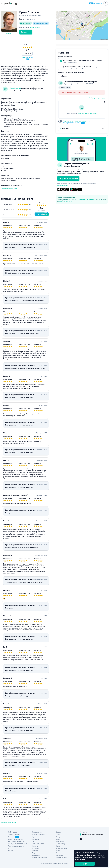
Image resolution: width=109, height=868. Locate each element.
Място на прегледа (65, 57)
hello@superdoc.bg (65, 202)
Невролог (35, 846)
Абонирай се (96, 3)
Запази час (26, 32)
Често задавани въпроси (87, 200)
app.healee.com (63, 185)
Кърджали (59, 855)
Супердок (13, 837)
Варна (58, 839)
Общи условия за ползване (17, 844)
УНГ (33, 841)
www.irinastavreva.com (9, 189)
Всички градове (61, 858)
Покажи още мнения (8, 822)
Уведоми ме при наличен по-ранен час (77, 122)
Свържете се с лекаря (68, 178)
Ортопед (35, 851)
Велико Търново (61, 848)
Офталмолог (36, 848)
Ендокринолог (37, 837)
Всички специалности (39, 858)
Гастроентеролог (38, 844)
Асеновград (60, 841)
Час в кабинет (26, 23)
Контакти (11, 850)
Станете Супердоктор (15, 839)
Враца (58, 851)
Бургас (58, 846)
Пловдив (59, 837)
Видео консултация (41, 23)
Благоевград (60, 844)
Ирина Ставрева (15, 88)
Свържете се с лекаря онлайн (87, 113)
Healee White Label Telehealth (91, 834)
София (58, 835)
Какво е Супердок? (14, 835)
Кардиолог (36, 853)
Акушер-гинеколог (38, 835)
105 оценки (27, 54)
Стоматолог (36, 855)
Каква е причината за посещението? (71, 72)
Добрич (58, 853)
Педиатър (35, 839)
